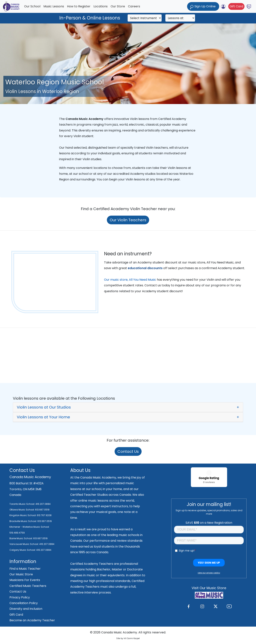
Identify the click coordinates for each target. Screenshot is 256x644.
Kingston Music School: (23, 515)
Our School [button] (32, 6)
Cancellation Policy (24, 603)
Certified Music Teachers (28, 586)
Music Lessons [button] (54, 6)
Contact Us (128, 451)
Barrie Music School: (21, 538)
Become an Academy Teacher (32, 620)
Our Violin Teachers (128, 220)
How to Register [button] (79, 6)
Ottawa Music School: (22, 510)
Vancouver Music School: (24, 544)
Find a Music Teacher (25, 569)
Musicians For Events (25, 580)
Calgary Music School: (23, 550)
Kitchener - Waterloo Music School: (29, 527)
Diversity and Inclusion (26, 609)
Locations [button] (101, 6)
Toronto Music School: (22, 504)
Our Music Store (21, 574)
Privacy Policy (20, 597)
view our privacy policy (209, 573)
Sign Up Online (203, 7)
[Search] (145, 18)
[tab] (128, 407)
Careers (134, 6)
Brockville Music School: (23, 521)
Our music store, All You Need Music (130, 280)
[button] (128, 407)
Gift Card (236, 6)
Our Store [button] (118, 6)
